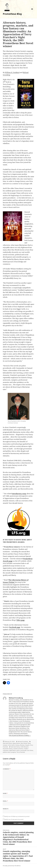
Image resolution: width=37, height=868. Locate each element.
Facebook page (15, 627)
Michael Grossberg (23, 742)
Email (5, 801)
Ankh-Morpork (24, 747)
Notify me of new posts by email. (14, 819)
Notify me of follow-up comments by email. (17, 816)
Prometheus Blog (12, 14)
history (11, 749)
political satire (7, 752)
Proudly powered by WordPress (12, 866)
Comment (7, 769)
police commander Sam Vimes (25, 750)
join (15, 641)
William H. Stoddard (12, 72)
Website (6, 809)
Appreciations (16, 743)
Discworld (6, 749)
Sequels (27, 745)
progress (14, 752)
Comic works (11, 745)
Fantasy (17, 745)
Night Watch (13, 750)
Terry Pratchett (21, 752)
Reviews (22, 745)
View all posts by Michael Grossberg (19, 735)
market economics (18, 749)
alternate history (15, 747)
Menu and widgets (32, 11)
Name (5, 793)
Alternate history (7, 743)
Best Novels (24, 743)
